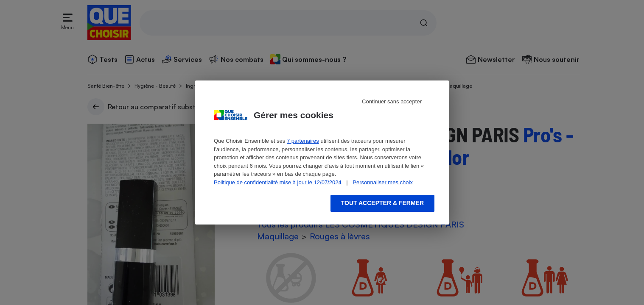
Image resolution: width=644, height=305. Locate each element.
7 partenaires (303, 141)
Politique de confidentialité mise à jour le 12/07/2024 (278, 182)
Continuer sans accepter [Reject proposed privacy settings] (392, 101)
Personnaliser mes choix (383, 182)
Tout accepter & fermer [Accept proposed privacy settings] (382, 203)
